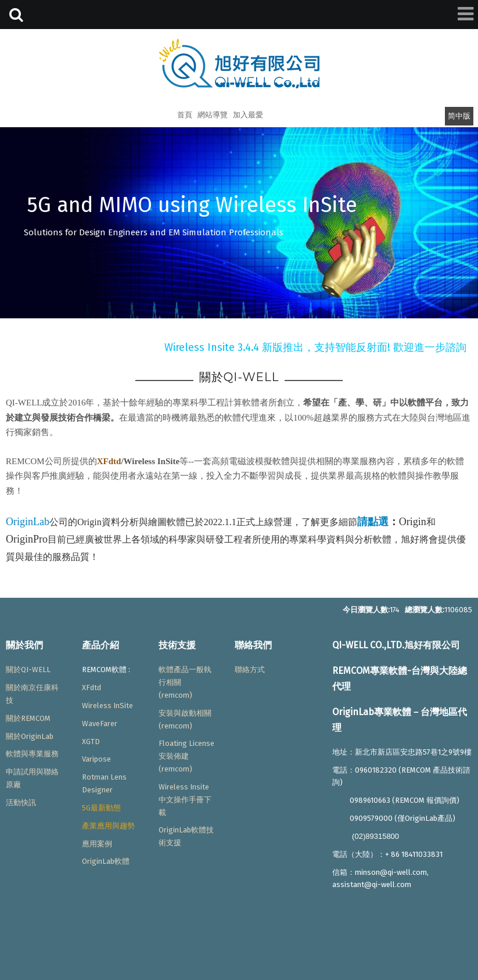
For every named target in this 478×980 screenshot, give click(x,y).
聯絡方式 (250, 670)
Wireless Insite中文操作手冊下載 (185, 800)
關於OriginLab (30, 736)
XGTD (91, 742)
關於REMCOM (28, 718)
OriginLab (28, 522)
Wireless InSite (107, 706)
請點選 (373, 522)
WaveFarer (100, 724)
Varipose (96, 759)
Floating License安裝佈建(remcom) (186, 756)
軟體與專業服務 (32, 754)
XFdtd (109, 461)
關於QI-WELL (28, 670)
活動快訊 (21, 803)
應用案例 (97, 844)
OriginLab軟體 (106, 861)
